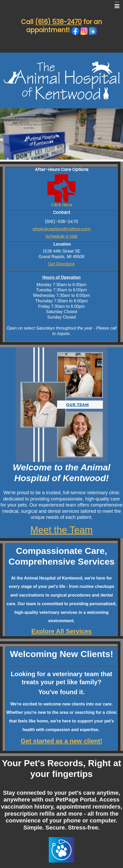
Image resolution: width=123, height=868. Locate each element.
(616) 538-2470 (58, 22)
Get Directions (61, 264)
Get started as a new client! (61, 741)
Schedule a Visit (62, 236)
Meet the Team (61, 530)
